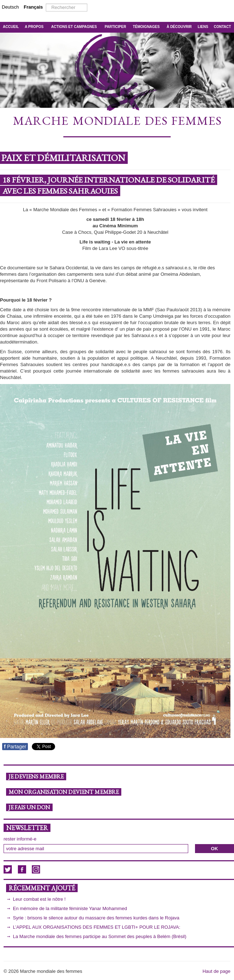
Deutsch (11, 7)
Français (33, 7)
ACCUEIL (11, 27)
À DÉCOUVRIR (179, 27)
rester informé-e (20, 839)
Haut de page (216, 971)
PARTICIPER (116, 27)
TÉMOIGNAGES (146, 27)
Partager (15, 747)
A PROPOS (34, 27)
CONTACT (223, 27)
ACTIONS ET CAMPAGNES (74, 27)
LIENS (203, 27)
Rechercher (46, 4)
